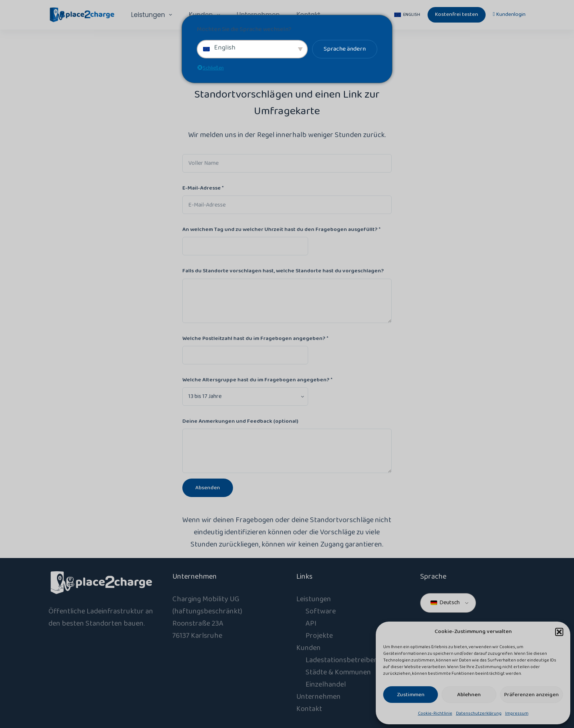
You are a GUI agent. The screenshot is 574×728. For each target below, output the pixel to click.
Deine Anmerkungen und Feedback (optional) (240, 421)
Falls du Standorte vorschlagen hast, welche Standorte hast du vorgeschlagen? (283, 271)
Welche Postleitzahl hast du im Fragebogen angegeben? (255, 339)
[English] (407, 15)
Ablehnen (469, 695)
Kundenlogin (509, 14)
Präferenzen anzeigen (531, 695)
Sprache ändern (345, 49)
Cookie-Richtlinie (435, 713)
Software (321, 611)
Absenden (208, 488)
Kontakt (309, 709)
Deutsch (445, 603)
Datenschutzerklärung (479, 713)
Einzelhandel (326, 684)
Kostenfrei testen (457, 14)
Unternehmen (318, 697)
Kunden (308, 648)
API (311, 623)
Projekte (319, 636)
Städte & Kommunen (338, 672)
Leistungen (153, 15)
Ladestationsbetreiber (341, 660)
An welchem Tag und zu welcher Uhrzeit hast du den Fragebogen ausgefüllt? (281, 229)
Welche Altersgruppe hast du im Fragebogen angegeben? (257, 380)
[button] (559, 632)
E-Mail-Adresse (203, 188)
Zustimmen (411, 695)
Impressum (517, 713)
